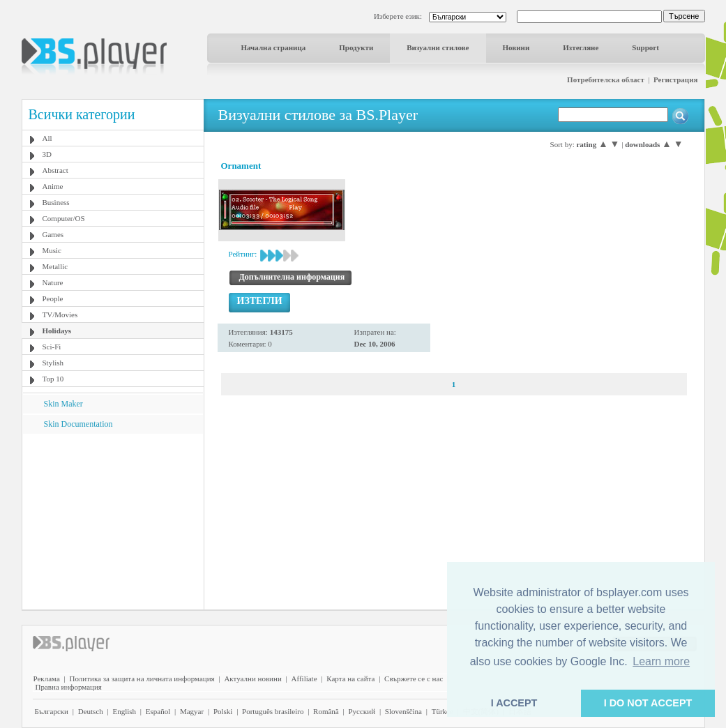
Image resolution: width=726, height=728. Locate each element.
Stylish (53, 363)
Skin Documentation (78, 424)
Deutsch (91, 711)
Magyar (192, 711)
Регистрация (675, 79)
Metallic (55, 266)
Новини (516, 47)
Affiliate (304, 678)
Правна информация (69, 687)
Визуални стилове (438, 47)
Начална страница (274, 47)
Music (52, 250)
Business (56, 202)
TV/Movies (60, 314)
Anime (53, 186)
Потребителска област (606, 79)
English (124, 711)
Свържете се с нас (414, 678)
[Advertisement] (112, 521)
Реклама (47, 678)
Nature (53, 282)
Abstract (55, 170)
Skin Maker (63, 404)
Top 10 (53, 379)
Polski (223, 711)
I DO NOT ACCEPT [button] (648, 703)
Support (645, 47)
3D (47, 154)
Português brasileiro (273, 711)
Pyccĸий (362, 711)
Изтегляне (581, 47)
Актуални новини (252, 678)
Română (326, 711)
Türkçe (443, 711)
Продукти (356, 47)
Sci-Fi (52, 347)
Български (52, 711)
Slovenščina (403, 711)
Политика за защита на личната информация (142, 678)
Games (53, 234)
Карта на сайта (350, 678)
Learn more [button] (661, 661)
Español (158, 711)
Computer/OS (64, 218)
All (47, 138)
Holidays (57, 331)
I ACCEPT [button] (514, 703)
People (53, 298)
